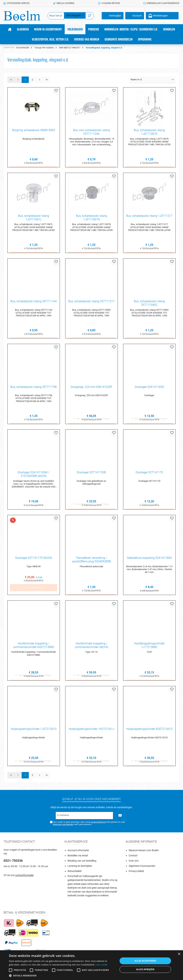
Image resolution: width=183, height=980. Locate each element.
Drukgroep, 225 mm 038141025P (91, 388)
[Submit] (120, 818)
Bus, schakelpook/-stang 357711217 (91, 302)
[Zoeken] (90, 16)
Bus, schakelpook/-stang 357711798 (34, 388)
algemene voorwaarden (63, 827)
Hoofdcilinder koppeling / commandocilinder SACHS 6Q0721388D (91, 647)
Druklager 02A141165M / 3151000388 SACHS (34, 475)
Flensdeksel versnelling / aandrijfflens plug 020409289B (91, 561)
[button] (62, 976)
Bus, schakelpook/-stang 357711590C (149, 304)
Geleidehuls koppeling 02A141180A (149, 559)
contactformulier (24, 878)
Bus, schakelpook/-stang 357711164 (34, 302)
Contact (133, 858)
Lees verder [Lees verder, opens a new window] (102, 965)
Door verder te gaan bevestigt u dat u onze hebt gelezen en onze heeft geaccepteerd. (89, 826)
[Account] (135, 16)
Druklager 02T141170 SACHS (34, 559)
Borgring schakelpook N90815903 (34, 130)
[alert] (91, 965)
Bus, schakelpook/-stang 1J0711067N (91, 218)
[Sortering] (152, 80)
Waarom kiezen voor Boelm (144, 853)
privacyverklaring (98, 825)
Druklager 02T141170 (149, 474)
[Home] (10, 29)
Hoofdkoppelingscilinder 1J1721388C (149, 647)
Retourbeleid (75, 873)
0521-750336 (13, 863)
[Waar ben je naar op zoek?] (56, 16)
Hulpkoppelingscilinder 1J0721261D (34, 731)
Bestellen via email (78, 858)
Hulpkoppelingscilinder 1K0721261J (91, 731)
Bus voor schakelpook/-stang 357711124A (91, 132)
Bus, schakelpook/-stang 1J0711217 (149, 216)
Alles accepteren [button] (145, 961)
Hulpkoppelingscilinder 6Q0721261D (149, 731)
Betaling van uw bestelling (82, 863)
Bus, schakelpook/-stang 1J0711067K (149, 132)
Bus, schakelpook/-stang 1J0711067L (34, 218)
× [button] (179, 954)
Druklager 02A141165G (149, 388)
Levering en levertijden (80, 868)
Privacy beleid (136, 873)
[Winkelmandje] (162, 16)
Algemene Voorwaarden (142, 868)
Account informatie (78, 853)
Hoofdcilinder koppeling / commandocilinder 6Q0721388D (34, 647)
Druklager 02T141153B (91, 474)
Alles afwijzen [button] (145, 969)
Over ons (134, 863)
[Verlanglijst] (113, 16)
